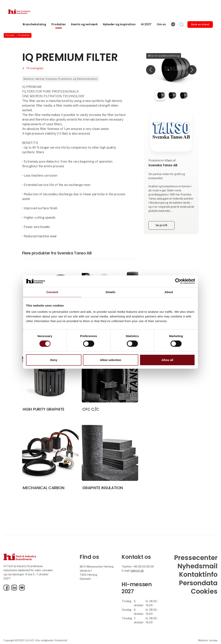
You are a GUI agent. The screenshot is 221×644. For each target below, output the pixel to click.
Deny (54, 360)
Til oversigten (35, 68)
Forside (10, 35)
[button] (151, 70)
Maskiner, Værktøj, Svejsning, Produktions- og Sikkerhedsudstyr (61, 79)
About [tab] (169, 292)
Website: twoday (208, 640)
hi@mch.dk (137, 571)
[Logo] (24, 12)
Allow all (167, 360)
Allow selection (110, 360)
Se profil (161, 225)
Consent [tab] (52, 292)
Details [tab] (110, 292)
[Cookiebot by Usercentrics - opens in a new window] (178, 281)
